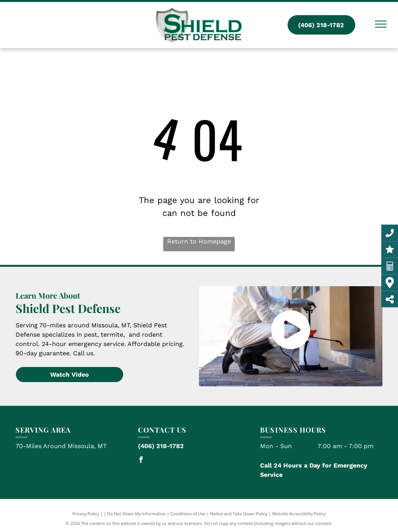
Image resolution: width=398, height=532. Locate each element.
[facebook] (141, 461)
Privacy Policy (86, 514)
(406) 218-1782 (161, 446)
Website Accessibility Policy (299, 514)
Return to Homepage (199, 241)
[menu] (381, 24)
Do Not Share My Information (137, 514)
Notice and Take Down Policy (239, 514)
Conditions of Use (188, 514)
